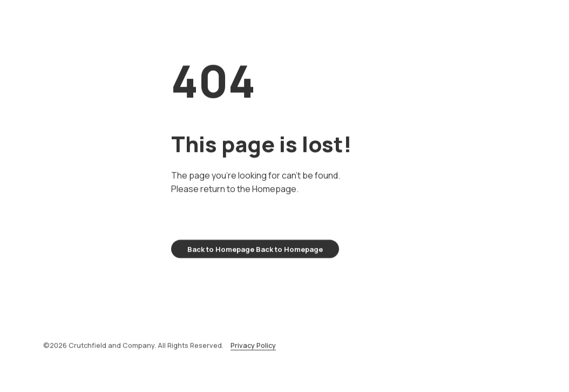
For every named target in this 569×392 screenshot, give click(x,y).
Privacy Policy (253, 349)
